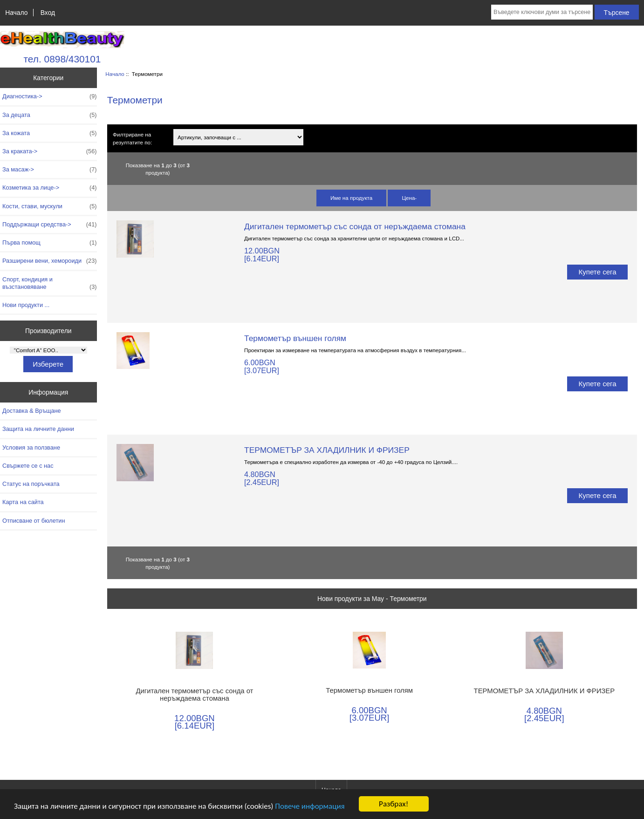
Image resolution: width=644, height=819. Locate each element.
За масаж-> (50, 170)
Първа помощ (50, 243)
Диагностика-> (50, 96)
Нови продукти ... (26, 305)
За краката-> (50, 151)
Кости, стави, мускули (50, 206)
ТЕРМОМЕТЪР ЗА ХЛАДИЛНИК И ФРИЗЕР (327, 450)
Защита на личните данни (38, 429)
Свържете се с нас (28, 466)
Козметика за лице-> (50, 188)
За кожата (50, 133)
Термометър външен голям (295, 338)
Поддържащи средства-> (50, 225)
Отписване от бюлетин (34, 521)
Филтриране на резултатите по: (132, 138)
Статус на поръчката (31, 484)
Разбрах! (394, 804)
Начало (16, 13)
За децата (50, 115)
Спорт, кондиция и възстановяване (50, 283)
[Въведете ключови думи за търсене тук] (542, 12)
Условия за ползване (31, 447)
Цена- (409, 198)
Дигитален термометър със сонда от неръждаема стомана (355, 226)
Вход (48, 13)
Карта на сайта (23, 502)
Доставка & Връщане (32, 411)
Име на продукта (351, 198)
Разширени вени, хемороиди (50, 261)
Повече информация (310, 806)
